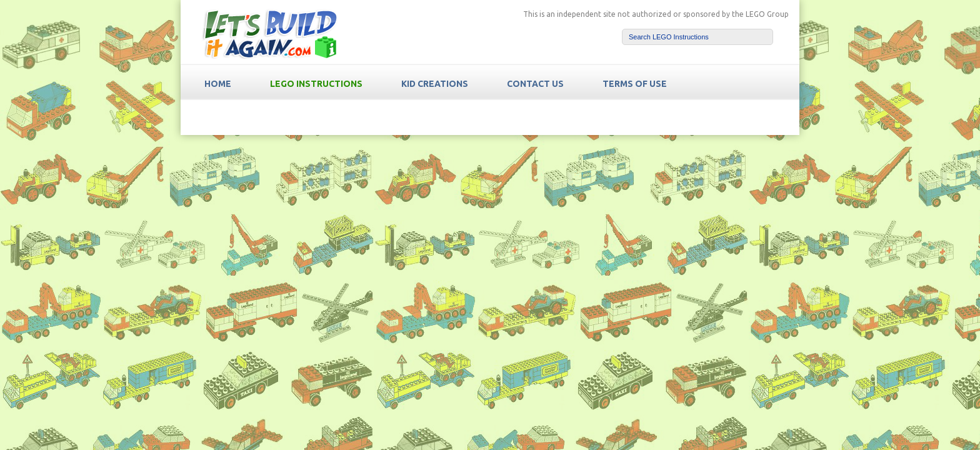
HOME (218, 84)
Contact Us (535, 84)
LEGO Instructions (316, 84)
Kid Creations (435, 84)
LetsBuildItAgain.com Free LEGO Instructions (269, 33)
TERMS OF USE (635, 84)
